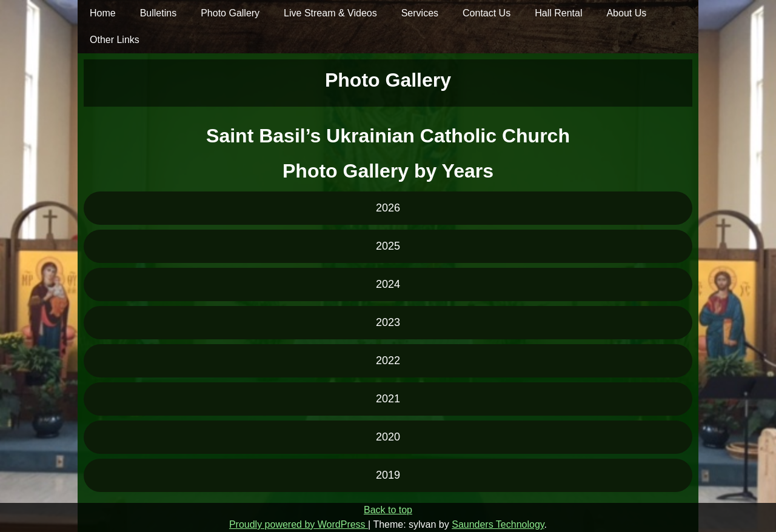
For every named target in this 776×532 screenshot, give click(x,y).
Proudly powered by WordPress (299, 524)
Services (420, 13)
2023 (388, 322)
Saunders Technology (498, 524)
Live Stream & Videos (330, 13)
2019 (388, 475)
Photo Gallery (230, 13)
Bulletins (158, 13)
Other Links (115, 40)
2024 (388, 284)
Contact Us (487, 13)
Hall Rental (558, 13)
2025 (388, 246)
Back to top (388, 510)
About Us (626, 13)
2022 (388, 361)
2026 (388, 208)
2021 (388, 399)
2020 (388, 437)
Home (103, 13)
